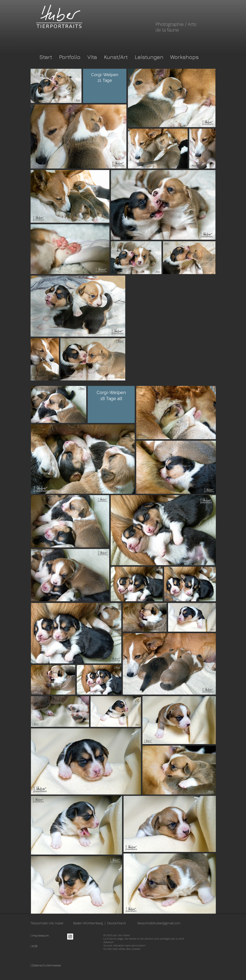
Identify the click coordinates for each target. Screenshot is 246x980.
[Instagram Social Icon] (70, 937)
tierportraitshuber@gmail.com (159, 923)
